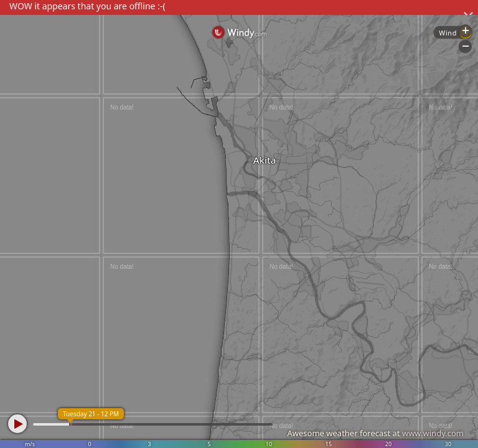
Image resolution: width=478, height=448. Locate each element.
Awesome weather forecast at (375, 433)
